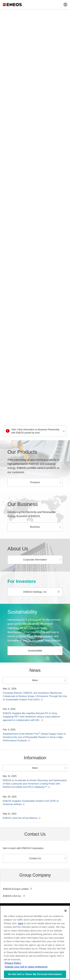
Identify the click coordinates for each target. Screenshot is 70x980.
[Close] (66, 911)
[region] (35, 943)
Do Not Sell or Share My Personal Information (35, 974)
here (21, 923)
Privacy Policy (13, 963)
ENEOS (12, 5)
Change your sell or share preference (26, 967)
